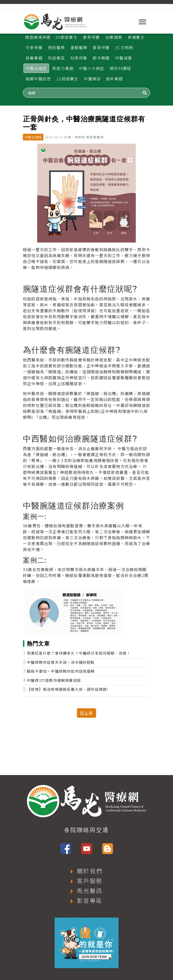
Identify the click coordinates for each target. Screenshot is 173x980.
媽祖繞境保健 (38, 37)
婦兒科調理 (120, 68)
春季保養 (91, 37)
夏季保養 (101, 47)
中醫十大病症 (92, 68)
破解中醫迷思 (38, 79)
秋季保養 (79, 58)
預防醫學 (57, 47)
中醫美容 (92, 79)
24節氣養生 (66, 37)
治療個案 (114, 37)
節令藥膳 (101, 58)
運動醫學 (79, 47)
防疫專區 (57, 58)
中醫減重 (124, 58)
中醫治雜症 (36, 68)
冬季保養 (34, 47)
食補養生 (136, 37)
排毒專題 (34, 58)
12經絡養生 (67, 79)
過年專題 (114, 79)
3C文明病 (124, 47)
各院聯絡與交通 (86, 830)
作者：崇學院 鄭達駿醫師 (84, 137)
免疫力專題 (63, 68)
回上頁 (87, 713)
